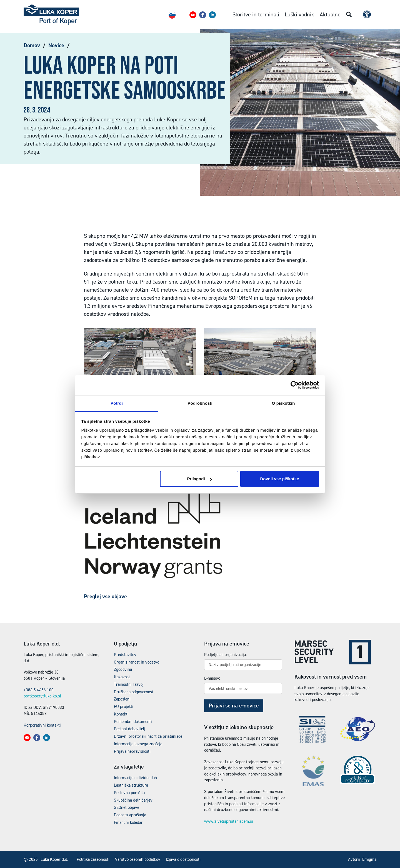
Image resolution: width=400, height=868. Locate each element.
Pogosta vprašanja (130, 815)
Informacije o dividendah (135, 778)
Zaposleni (122, 699)
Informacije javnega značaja (138, 744)
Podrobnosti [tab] (200, 403)
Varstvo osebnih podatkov (138, 859)
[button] (193, 15)
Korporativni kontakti (42, 725)
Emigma (369, 859)
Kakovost (122, 677)
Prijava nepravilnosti (132, 751)
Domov (32, 45)
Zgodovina (123, 669)
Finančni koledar (128, 822)
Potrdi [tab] (117, 403)
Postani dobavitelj (130, 729)
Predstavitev (125, 655)
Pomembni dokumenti (133, 722)
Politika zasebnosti (93, 859)
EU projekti (124, 707)
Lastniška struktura (131, 785)
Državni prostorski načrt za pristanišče (148, 736)
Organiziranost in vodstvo (137, 662)
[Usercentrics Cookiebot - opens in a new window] (295, 385)
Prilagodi (199, 479)
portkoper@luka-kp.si (42, 696)
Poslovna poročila (129, 793)
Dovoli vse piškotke (279, 479)
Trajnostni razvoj (129, 684)
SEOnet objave (127, 807)
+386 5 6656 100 (39, 690)
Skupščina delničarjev (133, 800)
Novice (56, 45)
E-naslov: (212, 678)
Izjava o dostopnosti (183, 859)
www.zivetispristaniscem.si (229, 821)
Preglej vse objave (105, 596)
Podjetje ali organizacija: (225, 655)
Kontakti (121, 714)
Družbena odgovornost (134, 692)
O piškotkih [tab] (283, 403)
